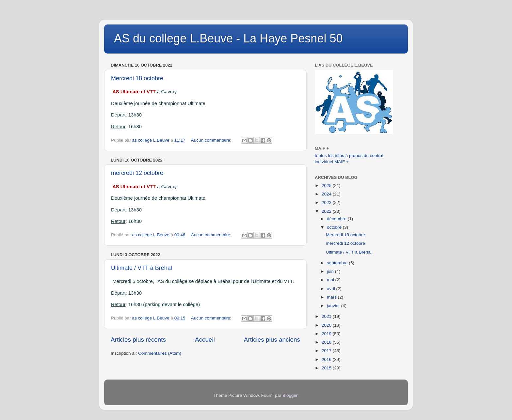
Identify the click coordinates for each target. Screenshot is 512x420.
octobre (335, 227)
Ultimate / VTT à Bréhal (142, 268)
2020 (327, 325)
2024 (327, 194)
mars (332, 297)
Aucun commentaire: (212, 140)
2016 (327, 359)
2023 (327, 202)
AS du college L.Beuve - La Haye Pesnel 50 (228, 38)
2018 (327, 342)
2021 (327, 316)
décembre (337, 219)
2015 (327, 368)
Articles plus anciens (272, 340)
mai (331, 280)
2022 (327, 211)
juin (331, 271)
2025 (327, 186)
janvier (334, 306)
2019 (327, 334)
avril (332, 289)
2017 (327, 351)
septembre (338, 263)
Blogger (290, 395)
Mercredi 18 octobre (137, 78)
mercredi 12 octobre (137, 173)
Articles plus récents (138, 340)
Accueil (205, 340)
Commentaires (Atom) (160, 353)
